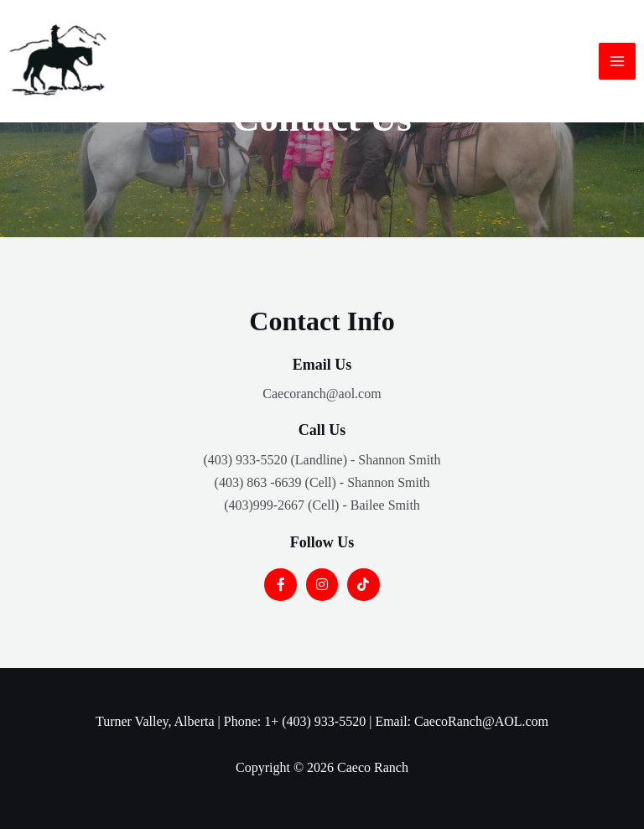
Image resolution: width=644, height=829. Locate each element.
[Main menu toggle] (617, 61)
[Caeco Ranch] (59, 61)
